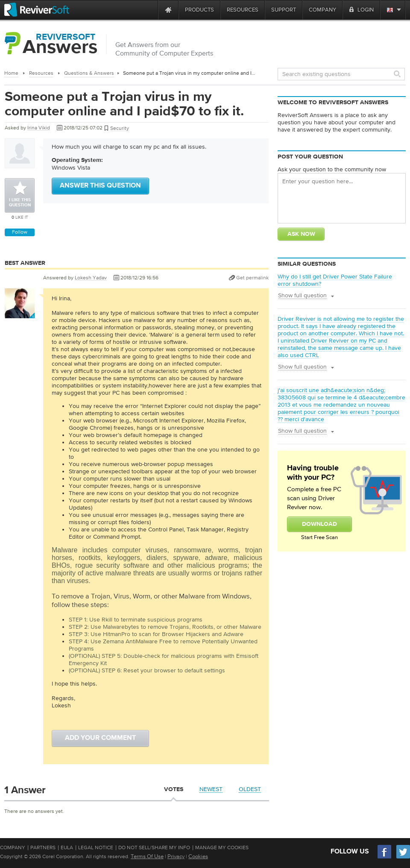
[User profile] (20, 314)
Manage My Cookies (222, 847)
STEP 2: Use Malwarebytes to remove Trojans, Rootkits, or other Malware (165, 627)
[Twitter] (403, 858)
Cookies (198, 856)
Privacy (176, 856)
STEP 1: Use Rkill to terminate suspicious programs (136, 619)
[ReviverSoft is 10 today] (149, 10)
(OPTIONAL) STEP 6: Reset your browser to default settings (147, 670)
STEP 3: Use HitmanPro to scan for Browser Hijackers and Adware (156, 634)
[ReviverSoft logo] (37, 10)
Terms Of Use (147, 856)
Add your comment (100, 738)
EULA (67, 847)
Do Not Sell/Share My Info (154, 847)
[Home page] (168, 10)
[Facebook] (385, 858)
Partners (43, 847)
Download (319, 524)
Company (13, 847)
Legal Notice (96, 847)
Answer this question (100, 186)
